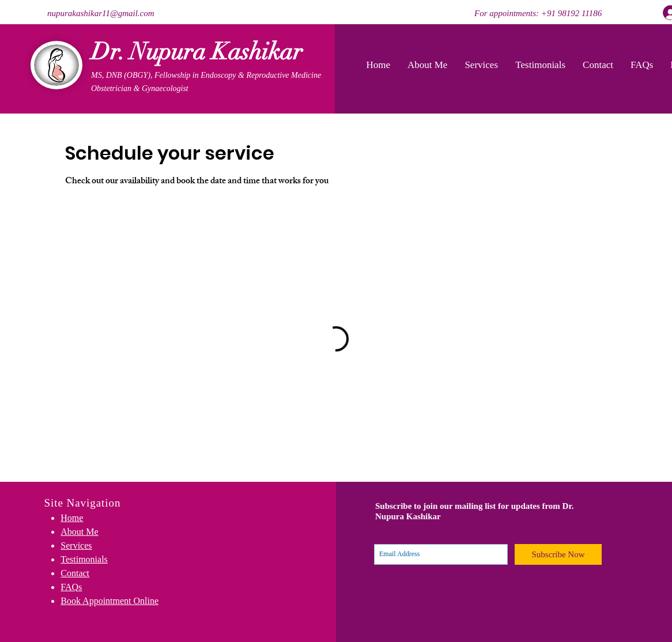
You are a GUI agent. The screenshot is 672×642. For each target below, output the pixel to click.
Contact (75, 573)
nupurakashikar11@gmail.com (101, 13)
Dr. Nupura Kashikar (197, 52)
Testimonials (84, 559)
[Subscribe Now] (558, 554)
